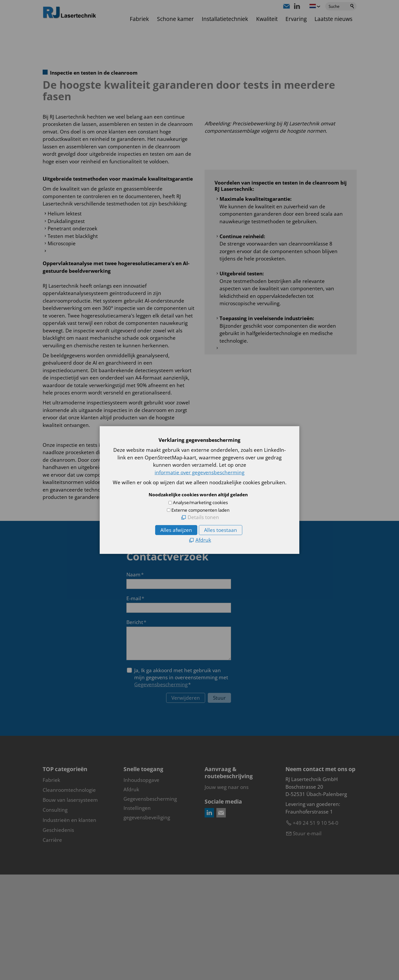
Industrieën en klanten (69, 925)
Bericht (136, 727)
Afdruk (131, 895)
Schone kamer (175, 19)
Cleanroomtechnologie (69, 895)
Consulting (55, 915)
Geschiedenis (58, 935)
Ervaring (296, 19)
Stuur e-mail (307, 939)
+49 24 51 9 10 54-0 (316, 928)
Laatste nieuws (333, 19)
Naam (135, 680)
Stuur (219, 803)
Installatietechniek (225, 19)
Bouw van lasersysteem (70, 905)
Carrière (52, 945)
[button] (286, 6)
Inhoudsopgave (141, 886)
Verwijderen (186, 803)
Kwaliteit (267, 19)
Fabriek (139, 19)
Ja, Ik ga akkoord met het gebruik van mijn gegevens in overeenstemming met (181, 783)
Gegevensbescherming (161, 790)
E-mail (135, 704)
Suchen (352, 6)
